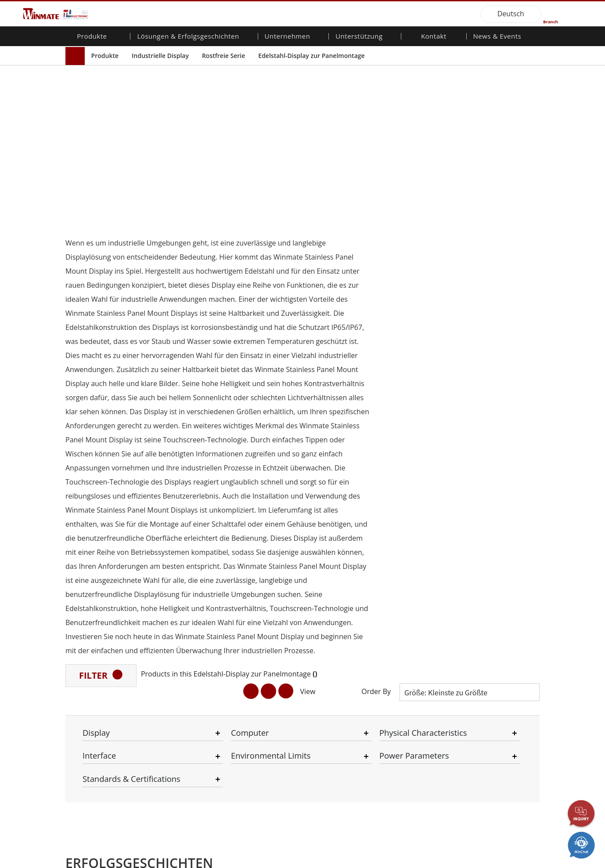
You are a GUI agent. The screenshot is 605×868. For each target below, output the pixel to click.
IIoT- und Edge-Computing (172, 701)
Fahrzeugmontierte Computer (98, 642)
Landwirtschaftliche (178, 648)
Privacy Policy (125, 861)
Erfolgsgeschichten (177, 818)
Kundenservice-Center (340, 607)
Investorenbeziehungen (263, 598)
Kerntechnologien (492, 663)
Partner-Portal (329, 615)
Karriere (241, 615)
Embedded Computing (103, 654)
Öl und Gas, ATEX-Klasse (97, 705)
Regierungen (169, 785)
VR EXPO (479, 640)
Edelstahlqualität (95, 725)
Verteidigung (169, 721)
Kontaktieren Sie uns (417, 590)
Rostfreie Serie (223, 56)
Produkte (105, 56)
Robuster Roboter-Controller (98, 689)
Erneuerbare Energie (180, 761)
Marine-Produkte (95, 677)
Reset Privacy (172, 861)
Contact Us (81, 861)
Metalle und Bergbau (180, 802)
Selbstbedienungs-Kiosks (177, 773)
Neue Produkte (488, 590)
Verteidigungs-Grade (100, 629)
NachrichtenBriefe (493, 598)
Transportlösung (174, 657)
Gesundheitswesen (178, 753)
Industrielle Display (160, 56)
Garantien (323, 590)
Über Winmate (250, 590)
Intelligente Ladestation (184, 810)
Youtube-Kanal (488, 631)
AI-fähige (163, 616)
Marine (161, 680)
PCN (474, 607)
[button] (291, 541)
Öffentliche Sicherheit (181, 689)
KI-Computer (90, 717)
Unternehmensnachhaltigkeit (263, 607)
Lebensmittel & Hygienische (172, 669)
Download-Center (334, 598)
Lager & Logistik (173, 712)
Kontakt (434, 37)
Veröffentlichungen (494, 615)
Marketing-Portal (332, 623)
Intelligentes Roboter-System (181, 741)
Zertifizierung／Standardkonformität (496, 652)
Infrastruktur (169, 729)
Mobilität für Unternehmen (92, 594)
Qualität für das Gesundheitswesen (98, 665)
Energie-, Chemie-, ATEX (184, 625)
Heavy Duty (167, 793)
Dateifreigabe (328, 631)
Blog (474, 672)
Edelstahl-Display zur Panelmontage (311, 56)
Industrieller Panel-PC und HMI (102, 618)
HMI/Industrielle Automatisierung (174, 636)
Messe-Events (486, 623)
